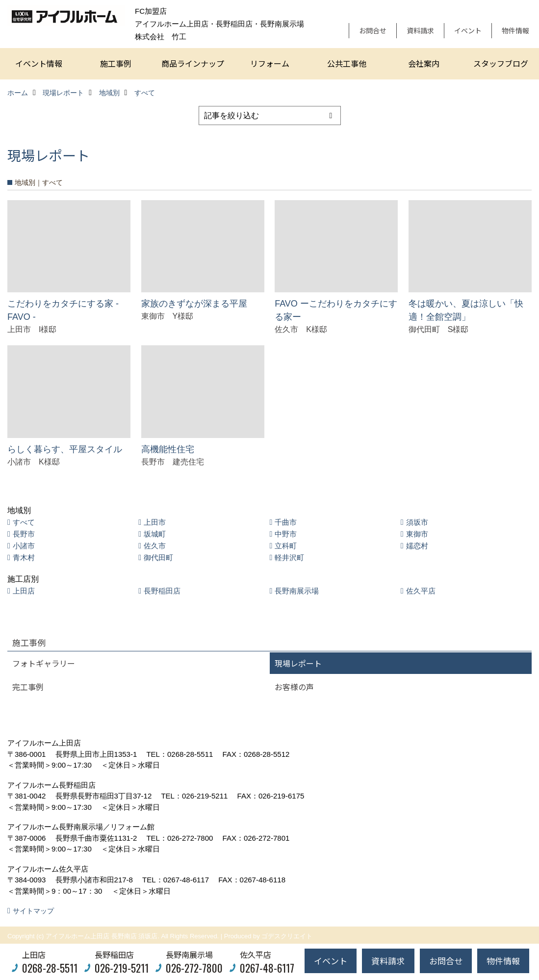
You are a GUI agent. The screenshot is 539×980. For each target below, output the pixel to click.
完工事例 (28, 687)
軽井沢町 (289, 557)
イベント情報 (39, 63)
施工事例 (116, 63)
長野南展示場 (297, 591)
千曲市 (286, 522)
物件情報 (515, 30)
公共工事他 (347, 63)
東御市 (417, 534)
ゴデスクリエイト (287, 936)
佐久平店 (421, 591)
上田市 (155, 522)
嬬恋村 (417, 546)
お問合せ (373, 30)
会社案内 (424, 63)
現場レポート (298, 663)
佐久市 (155, 546)
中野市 (286, 534)
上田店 (24, 591)
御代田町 (158, 557)
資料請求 (420, 30)
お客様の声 (294, 687)
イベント (468, 30)
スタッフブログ (501, 63)
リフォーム (270, 63)
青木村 (24, 557)
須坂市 (417, 522)
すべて (24, 522)
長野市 (24, 534)
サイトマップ (33, 911)
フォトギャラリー (44, 663)
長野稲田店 (162, 591)
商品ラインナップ (193, 63)
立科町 (286, 546)
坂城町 (155, 534)
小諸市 (24, 546)
